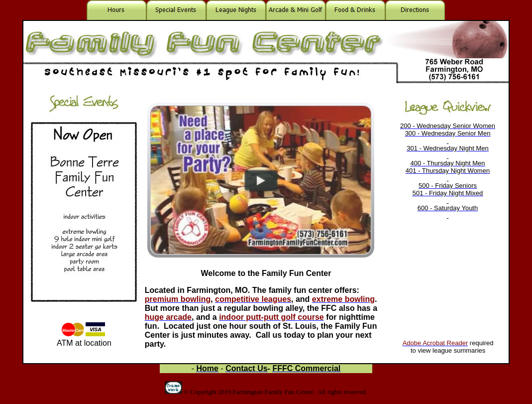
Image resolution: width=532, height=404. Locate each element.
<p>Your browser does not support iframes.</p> (448, 220)
